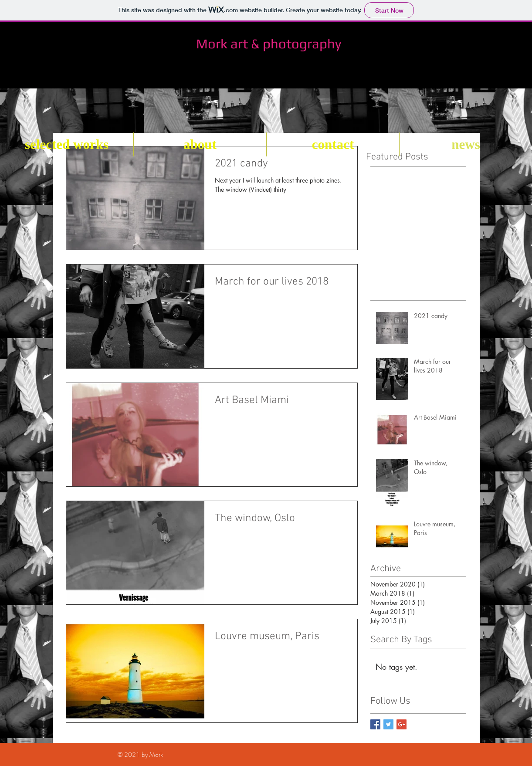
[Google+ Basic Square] (402, 724)
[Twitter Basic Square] (388, 724)
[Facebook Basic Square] (375, 724)
